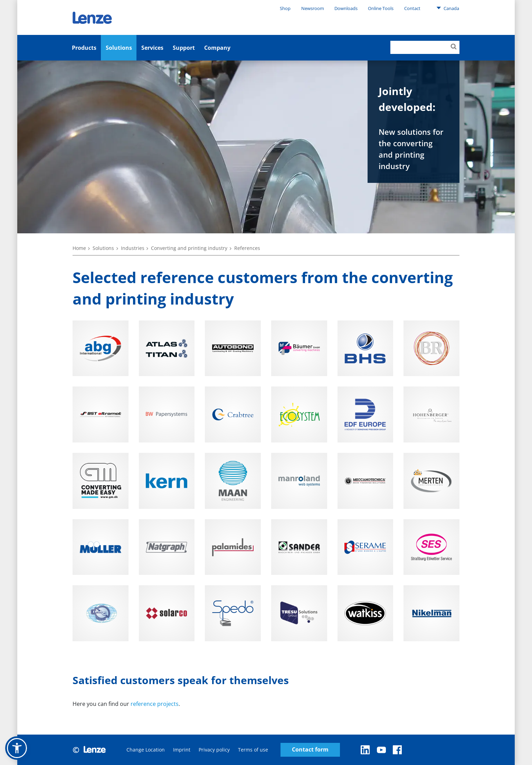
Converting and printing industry (189, 248)
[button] (17, 748)
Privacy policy (214, 750)
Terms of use (253, 750)
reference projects (155, 704)
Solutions (119, 48)
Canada (448, 8)
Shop (285, 8)
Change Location (146, 750)
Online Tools (381, 8)
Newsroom (313, 8)
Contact (412, 8)
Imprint (182, 750)
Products (84, 48)
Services (152, 48)
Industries (133, 248)
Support (184, 48)
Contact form (310, 750)
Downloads (346, 8)
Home (79, 248)
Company (217, 48)
